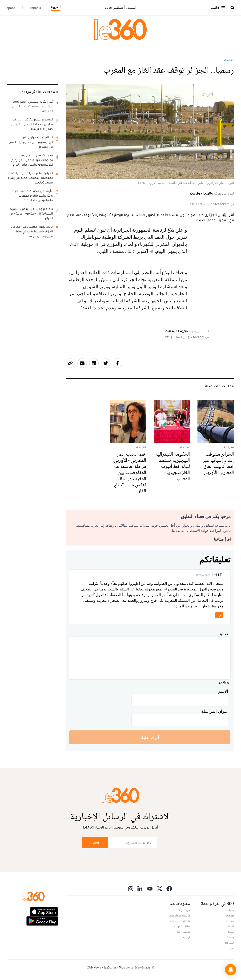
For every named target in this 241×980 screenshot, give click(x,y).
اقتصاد (229, 60)
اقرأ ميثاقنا (222, 539)
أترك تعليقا (150, 737)
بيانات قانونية (182, 926)
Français (35, 8)
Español (10, 8)
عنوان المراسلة (215, 711)
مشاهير (229, 943)
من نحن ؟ (184, 910)
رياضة (230, 937)
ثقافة (231, 926)
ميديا (231, 932)
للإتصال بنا (184, 932)
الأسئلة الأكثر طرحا (179, 916)
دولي (231, 948)
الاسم (223, 691)
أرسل (95, 843)
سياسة (229, 910)
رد (219, 615)
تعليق (223, 634)
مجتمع (230, 921)
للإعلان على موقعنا (179, 921)
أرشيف (186, 937)
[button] (231, 970)
